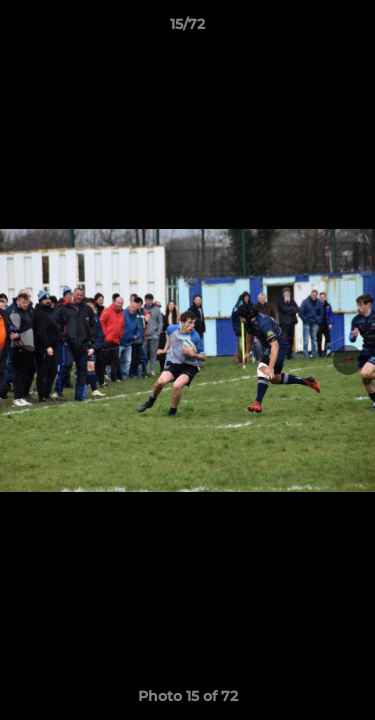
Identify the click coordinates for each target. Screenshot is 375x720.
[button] (351, 29)
